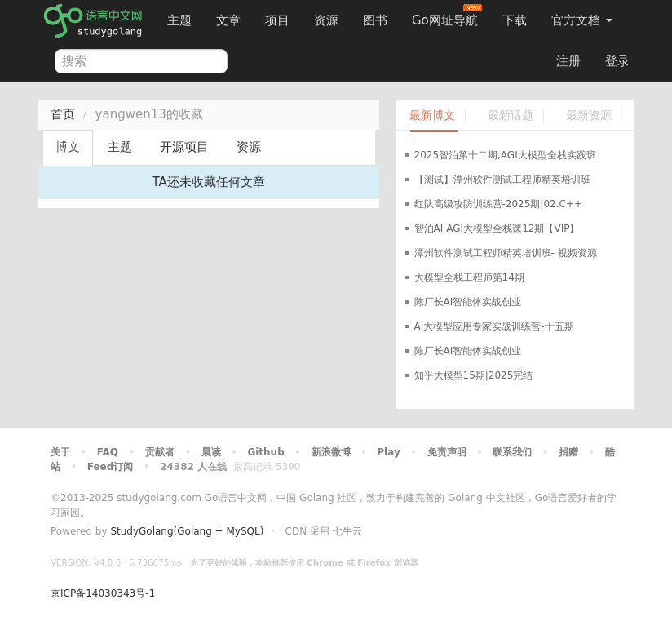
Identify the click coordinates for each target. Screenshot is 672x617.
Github (265, 452)
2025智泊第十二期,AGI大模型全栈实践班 (505, 155)
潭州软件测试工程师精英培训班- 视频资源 (506, 253)
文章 (228, 20)
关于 (60, 452)
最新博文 (432, 115)
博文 (68, 147)
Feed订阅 (111, 467)
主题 (179, 20)
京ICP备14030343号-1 (103, 593)
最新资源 (589, 115)
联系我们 (512, 452)
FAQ (108, 452)
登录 (617, 61)
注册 (568, 61)
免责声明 (447, 452)
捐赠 (568, 452)
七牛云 (347, 531)
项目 (277, 20)
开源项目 (184, 147)
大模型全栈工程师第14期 (469, 277)
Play (388, 452)
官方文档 (582, 20)
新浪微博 (331, 452)
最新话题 (511, 115)
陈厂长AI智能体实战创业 (468, 302)
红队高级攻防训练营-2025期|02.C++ (498, 204)
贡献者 (160, 452)
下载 (515, 20)
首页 (63, 114)
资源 (326, 20)
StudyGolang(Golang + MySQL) (187, 531)
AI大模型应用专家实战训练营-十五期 (494, 326)
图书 (375, 20)
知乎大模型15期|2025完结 (474, 375)
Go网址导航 (447, 16)
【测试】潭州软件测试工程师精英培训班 (502, 180)
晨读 (211, 452)
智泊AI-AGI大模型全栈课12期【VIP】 (497, 229)
